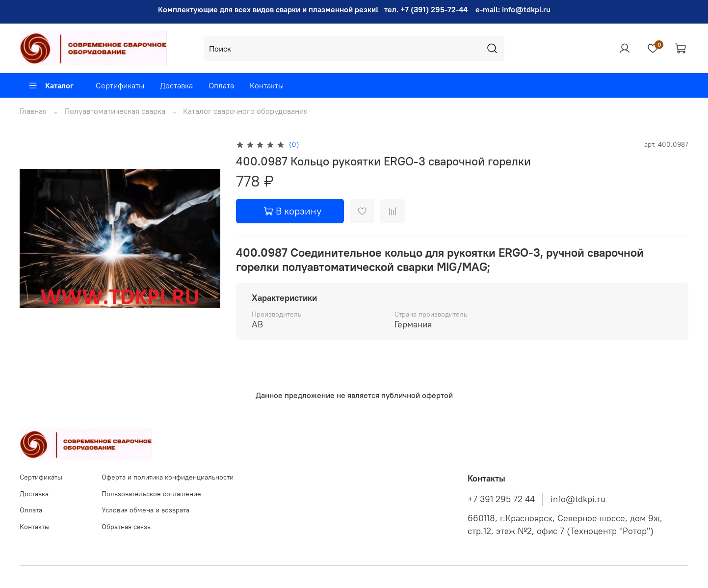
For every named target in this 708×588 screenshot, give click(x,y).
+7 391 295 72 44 (501, 499)
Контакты (267, 85)
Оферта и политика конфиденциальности (168, 477)
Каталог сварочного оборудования (245, 111)
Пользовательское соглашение (151, 494)
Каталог (51, 85)
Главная (33, 111)
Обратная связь (126, 527)
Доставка (176, 85)
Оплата (221, 85)
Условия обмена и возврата (145, 510)
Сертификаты (120, 85)
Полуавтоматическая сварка (115, 111)
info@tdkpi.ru (526, 9)
